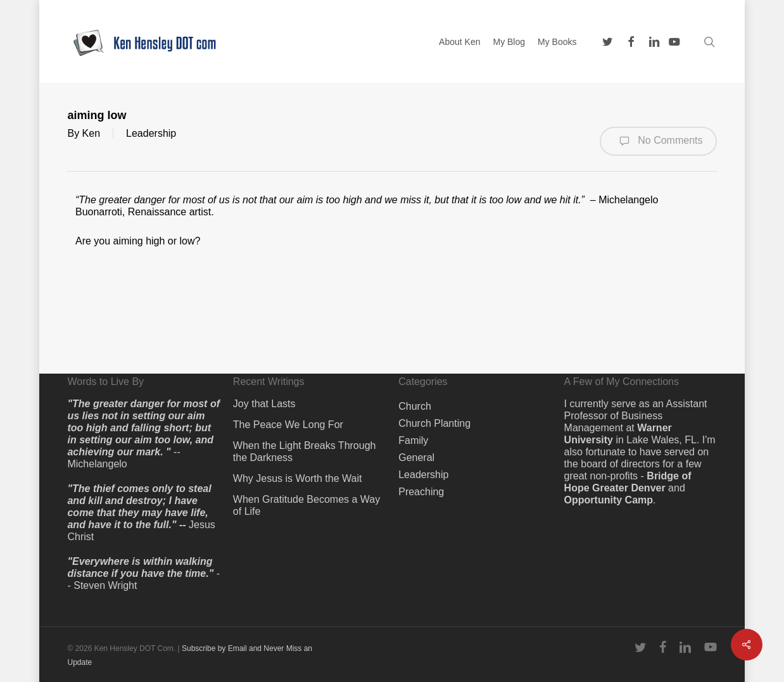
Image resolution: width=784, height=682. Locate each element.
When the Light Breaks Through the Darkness (305, 452)
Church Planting (434, 423)
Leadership (151, 133)
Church (415, 406)
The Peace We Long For (288, 425)
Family (413, 440)
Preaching (421, 492)
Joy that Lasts (264, 404)
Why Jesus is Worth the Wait (298, 478)
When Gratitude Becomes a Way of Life (307, 505)
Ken (91, 133)
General (416, 458)
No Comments (658, 141)
